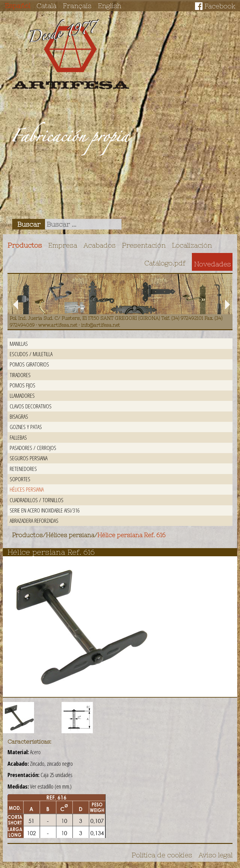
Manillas (19, 343)
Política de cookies (162, 855)
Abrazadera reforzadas (34, 520)
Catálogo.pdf (165, 263)
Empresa (63, 245)
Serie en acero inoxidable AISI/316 (45, 510)
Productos (25, 245)
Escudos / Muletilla (31, 354)
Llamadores (22, 395)
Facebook (220, 6)
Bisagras (19, 416)
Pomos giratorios (29, 364)
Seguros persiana (29, 458)
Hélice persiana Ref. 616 (132, 535)
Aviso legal (215, 855)
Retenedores (23, 469)
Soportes (20, 479)
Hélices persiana (27, 489)
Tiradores (20, 375)
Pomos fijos (22, 385)
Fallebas (18, 437)
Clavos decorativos (31, 406)
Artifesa (71, 54)
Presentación (144, 245)
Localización (192, 245)
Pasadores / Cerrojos (33, 448)
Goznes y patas (26, 427)
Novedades (212, 264)
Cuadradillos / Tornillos (37, 500)
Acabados (100, 245)
